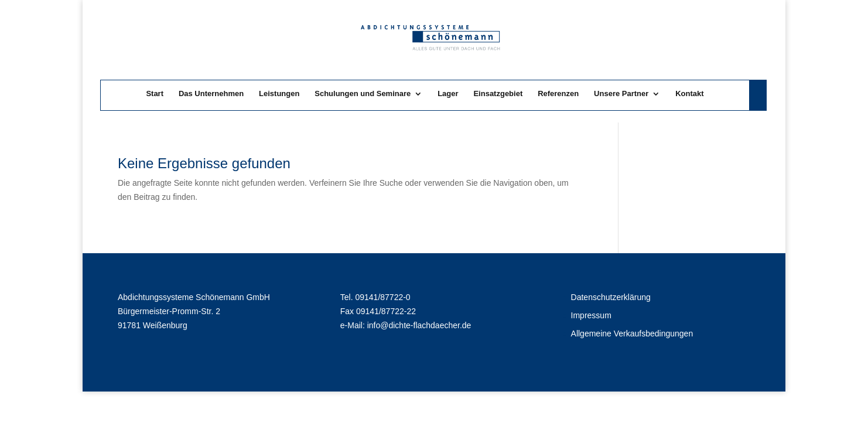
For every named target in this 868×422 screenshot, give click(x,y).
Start (155, 94)
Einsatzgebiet (498, 94)
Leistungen (279, 94)
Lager (448, 94)
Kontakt (689, 94)
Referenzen (558, 94)
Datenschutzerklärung (611, 297)
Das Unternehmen (211, 94)
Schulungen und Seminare (363, 94)
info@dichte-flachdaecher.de (419, 325)
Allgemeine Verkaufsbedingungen (632, 333)
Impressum (591, 315)
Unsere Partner (621, 94)
